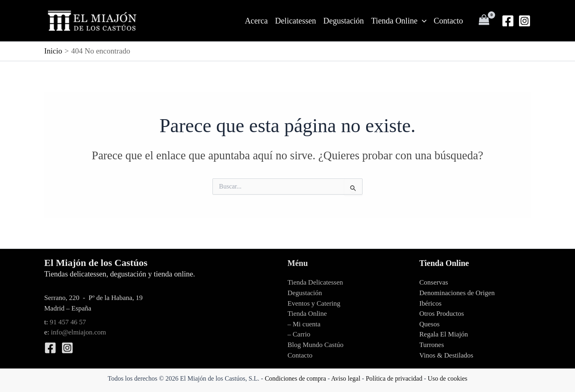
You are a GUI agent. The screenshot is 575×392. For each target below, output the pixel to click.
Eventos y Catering (314, 303)
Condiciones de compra (295, 378)
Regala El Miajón (444, 334)
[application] (422, 21)
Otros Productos (442, 314)
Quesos (429, 324)
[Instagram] (525, 21)
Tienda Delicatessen (315, 282)
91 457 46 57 (68, 322)
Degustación (343, 21)
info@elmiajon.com (79, 332)
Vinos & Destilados (446, 355)
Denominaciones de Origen (457, 293)
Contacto (448, 21)
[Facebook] (508, 21)
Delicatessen (295, 21)
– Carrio (299, 334)
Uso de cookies (448, 378)
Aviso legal (345, 378)
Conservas (434, 282)
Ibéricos (430, 303)
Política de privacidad (394, 378)
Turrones (432, 345)
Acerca (256, 21)
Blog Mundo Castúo (315, 345)
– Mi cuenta (304, 324)
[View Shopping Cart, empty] (484, 20)
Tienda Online (399, 21)
